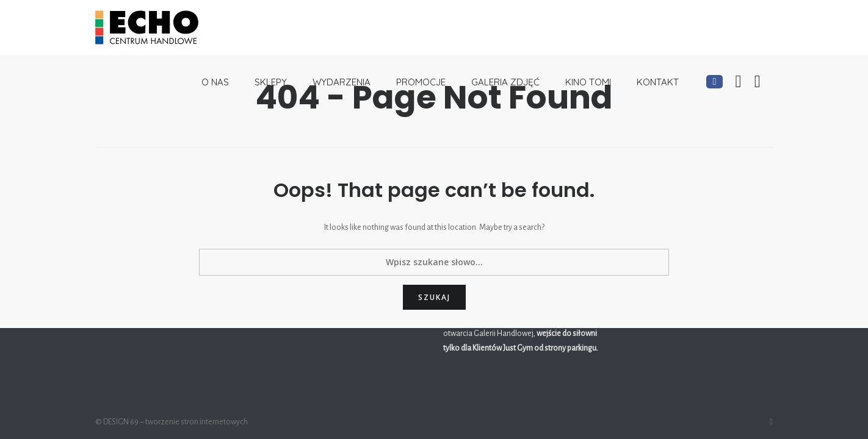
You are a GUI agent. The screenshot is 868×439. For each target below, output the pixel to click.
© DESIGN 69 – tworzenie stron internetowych (172, 422)
